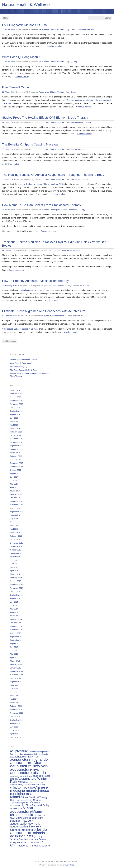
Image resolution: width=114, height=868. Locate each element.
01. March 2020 (8, 210)
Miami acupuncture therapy (32, 290)
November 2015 (17, 546)
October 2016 (16, 508)
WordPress (70, 865)
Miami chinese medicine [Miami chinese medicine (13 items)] (26, 813)
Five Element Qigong (16, 87)
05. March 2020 (8, 149)
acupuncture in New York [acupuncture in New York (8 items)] (25, 757)
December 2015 (17, 543)
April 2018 (14, 449)
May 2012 (14, 654)
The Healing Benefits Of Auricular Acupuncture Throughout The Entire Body (53, 175)
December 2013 (17, 626)
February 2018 (16, 456)
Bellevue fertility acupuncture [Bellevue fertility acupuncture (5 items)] (22, 785)
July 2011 (14, 689)
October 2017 (16, 470)
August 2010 (15, 723)
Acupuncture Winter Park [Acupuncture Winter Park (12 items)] (29, 780)
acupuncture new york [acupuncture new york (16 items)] (29, 766)
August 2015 (15, 557)
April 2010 (14, 734)
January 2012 (16, 668)
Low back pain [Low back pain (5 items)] (16, 809)
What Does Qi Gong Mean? (21, 57)
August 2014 (15, 598)
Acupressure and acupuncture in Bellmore (20, 329)
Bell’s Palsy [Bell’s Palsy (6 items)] (40, 785)
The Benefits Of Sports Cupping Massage (30, 144)
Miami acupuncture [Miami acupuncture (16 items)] (21, 810)
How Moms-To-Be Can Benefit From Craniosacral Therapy (42, 205)
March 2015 (15, 574)
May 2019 (14, 421)
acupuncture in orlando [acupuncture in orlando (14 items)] (29, 759)
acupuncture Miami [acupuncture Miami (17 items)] (27, 763)
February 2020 (16, 394)
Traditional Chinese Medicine (82, 30)
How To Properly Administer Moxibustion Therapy (35, 281)
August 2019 (15, 414)
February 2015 (16, 578)
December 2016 (17, 501)
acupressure (78, 316)
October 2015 (16, 550)
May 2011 (14, 696)
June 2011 (14, 692)
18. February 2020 (9, 316)
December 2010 (17, 710)
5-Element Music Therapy (81, 122)
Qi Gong (74, 62)
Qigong (74, 92)
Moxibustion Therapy (81, 286)
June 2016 (14, 522)
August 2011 (15, 685)
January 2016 (16, 539)
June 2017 (14, 480)
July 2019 (14, 418)
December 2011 (17, 671)
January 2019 (16, 435)
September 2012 (17, 640)
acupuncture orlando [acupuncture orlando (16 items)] (28, 773)
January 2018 (16, 460)
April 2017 (14, 487)
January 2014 (16, 623)
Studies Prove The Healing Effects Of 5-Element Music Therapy (45, 118)
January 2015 (16, 581)
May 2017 (14, 484)
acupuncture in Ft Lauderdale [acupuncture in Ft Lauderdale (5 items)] (36, 754)
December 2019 (17, 401)
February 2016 (16, 536)
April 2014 (14, 612)
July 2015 (14, 560)
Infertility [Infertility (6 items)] (45, 805)
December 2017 (17, 463)
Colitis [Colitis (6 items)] (13, 800)
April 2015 (14, 571)
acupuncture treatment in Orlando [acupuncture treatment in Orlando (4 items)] (21, 776)
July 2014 (14, 602)
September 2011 (17, 682)
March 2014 (15, 616)
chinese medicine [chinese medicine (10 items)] (22, 788)
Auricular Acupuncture (79, 179)
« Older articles (10, 341)
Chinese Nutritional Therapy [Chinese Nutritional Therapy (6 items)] (34, 797)
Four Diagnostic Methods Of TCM (25, 25)
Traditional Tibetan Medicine (69, 250)
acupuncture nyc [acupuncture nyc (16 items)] (25, 769)
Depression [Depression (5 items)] (21, 800)
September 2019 (17, 411)
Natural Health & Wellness (26, 4)
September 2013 (17, 637)
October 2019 (16, 408)
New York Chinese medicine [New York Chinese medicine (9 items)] (26, 828)
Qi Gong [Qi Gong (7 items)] (38, 836)
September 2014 (17, 595)
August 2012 (15, 644)
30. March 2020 (8, 30)
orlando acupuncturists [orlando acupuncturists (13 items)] (28, 834)
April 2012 (14, 657)
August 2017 (15, 473)
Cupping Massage (78, 149)
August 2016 (15, 515)
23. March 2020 (8, 62)
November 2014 (17, 588)
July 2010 (14, 727)
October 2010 (16, 716)
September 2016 (17, 512)
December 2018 (17, 439)
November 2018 (17, 442)
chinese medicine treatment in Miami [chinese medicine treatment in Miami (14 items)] (30, 794)
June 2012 (14, 651)
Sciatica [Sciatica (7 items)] (14, 839)
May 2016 (14, 526)
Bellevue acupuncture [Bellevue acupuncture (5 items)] (34, 782)
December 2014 (17, 585)
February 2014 (16, 619)
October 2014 (16, 592)
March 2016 (15, 533)
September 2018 (17, 446)
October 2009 (16, 737)
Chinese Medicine (57, 30)
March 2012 (15, 661)
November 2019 (17, 404)
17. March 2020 (8, 122)
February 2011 (16, 706)
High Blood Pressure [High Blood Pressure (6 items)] (31, 805)
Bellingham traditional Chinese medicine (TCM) (44, 184)
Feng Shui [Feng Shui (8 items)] (32, 800)
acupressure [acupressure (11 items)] (19, 751)
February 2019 (16, 432)
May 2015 (14, 567)
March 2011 (15, 703)
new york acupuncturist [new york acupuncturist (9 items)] (22, 822)
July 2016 (14, 519)
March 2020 (15, 390)
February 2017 (16, 494)
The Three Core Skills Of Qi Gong (24, 370)
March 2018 (15, 453)
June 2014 (14, 605)
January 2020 (16, 397)
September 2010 (17, 720)
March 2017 (15, 491)
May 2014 (14, 609)
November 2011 (17, 675)
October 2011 (16, 678)
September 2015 (17, 553)
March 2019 (15, 428)
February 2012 (16, 664)
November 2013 (17, 630)
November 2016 (17, 505)
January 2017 (16, 498)
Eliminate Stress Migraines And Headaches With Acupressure (44, 311)
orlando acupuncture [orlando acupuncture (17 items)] (29, 831)
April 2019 (14, 425)
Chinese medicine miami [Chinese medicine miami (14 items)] (29, 789)
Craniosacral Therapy (76, 210)
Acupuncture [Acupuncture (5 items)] (34, 752)
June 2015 (14, 564)
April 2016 (14, 529)
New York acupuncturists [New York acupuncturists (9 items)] (25, 825)
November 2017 (17, 467)
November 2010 (17, 713)
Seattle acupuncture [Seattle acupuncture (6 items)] (29, 839)
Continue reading (54, 46)
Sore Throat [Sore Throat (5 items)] (34, 843)
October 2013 (16, 633)
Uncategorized (56, 210)
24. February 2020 (9, 250)
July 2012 (14, 647)
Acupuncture (44, 30)
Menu (6, 18)
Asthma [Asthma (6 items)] (21, 782)
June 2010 (14, 730)
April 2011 (14, 699)
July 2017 (14, 477)
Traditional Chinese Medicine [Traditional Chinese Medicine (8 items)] (33, 846)
